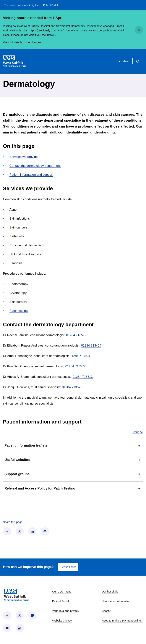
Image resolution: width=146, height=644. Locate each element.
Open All (138, 432)
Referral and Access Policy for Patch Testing (73, 489)
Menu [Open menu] (123, 61)
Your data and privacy (66, 611)
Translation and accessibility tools (22, 5)
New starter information (116, 601)
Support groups (73, 474)
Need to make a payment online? (122, 620)
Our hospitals (110, 591)
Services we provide (24, 157)
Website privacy (62, 620)
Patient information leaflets (73, 446)
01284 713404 (91, 346)
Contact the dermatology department (35, 166)
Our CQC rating (62, 591)
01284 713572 (76, 335)
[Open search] (138, 61)
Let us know (68, 567)
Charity (106, 611)
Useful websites (73, 460)
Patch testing (19, 311)
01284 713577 (76, 366)
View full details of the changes (22, 42)
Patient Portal (51, 5)
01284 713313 (83, 377)
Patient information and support (31, 175)
